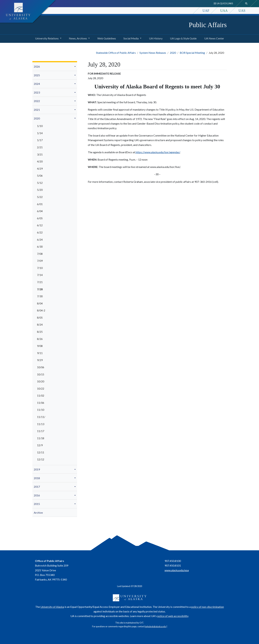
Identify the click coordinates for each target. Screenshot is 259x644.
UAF (206, 11)
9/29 (40, 360)
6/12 (40, 225)
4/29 (40, 169)
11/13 (41, 424)
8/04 (40, 303)
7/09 (40, 261)
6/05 (40, 218)
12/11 (41, 452)
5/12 (40, 183)
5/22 (40, 197)
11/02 (41, 395)
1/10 (40, 126)
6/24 (40, 239)
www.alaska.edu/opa (177, 570)
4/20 (40, 161)
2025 (37, 75)
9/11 (40, 353)
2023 (37, 92)
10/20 (41, 381)
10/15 (41, 374)
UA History (155, 38)
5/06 (40, 176)
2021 (37, 110)
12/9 (40, 445)
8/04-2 (41, 310)
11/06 (41, 403)
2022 (37, 101)
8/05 (40, 317)
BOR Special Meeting (192, 53)
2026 (37, 66)
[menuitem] (55, 67)
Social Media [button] (131, 38)
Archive (38, 513)
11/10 (41, 410)
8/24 (40, 324)
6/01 (40, 204)
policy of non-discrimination (208, 607)
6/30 (40, 246)
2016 (37, 495)
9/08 (40, 346)
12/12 (41, 459)
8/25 (40, 332)
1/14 (40, 133)
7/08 (40, 254)
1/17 (40, 140)
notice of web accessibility (173, 616)
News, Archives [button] (78, 38)
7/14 (40, 275)
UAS (242, 11)
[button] (76, 67)
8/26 (40, 339)
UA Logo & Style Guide (183, 38)
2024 (37, 84)
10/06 (41, 367)
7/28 (40, 289)
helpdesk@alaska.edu (155, 626)
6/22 (40, 232)
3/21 (40, 154)
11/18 (41, 438)
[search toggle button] (246, 4)
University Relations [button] (47, 38)
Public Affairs (208, 25)
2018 (37, 478)
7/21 (40, 282)
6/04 (40, 211)
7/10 (40, 268)
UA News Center (213, 38)
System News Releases (153, 53)
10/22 (41, 388)
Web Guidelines (106, 38)
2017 (37, 487)
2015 (37, 504)
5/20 (40, 190)
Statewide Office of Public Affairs (116, 53)
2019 (37, 469)
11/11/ (41, 417)
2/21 (40, 147)
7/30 (40, 296)
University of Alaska (52, 607)
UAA (224, 11)
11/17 (41, 431)
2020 (173, 53)
